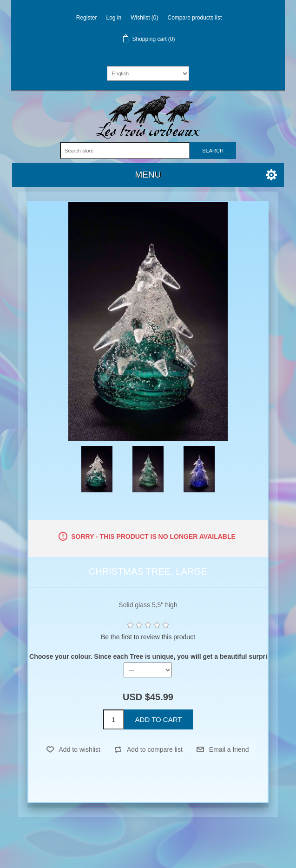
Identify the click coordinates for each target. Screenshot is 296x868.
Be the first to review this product (148, 637)
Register (87, 18)
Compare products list (195, 18)
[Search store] (125, 151)
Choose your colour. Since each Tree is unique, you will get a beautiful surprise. (153, 656)
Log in (114, 18)
